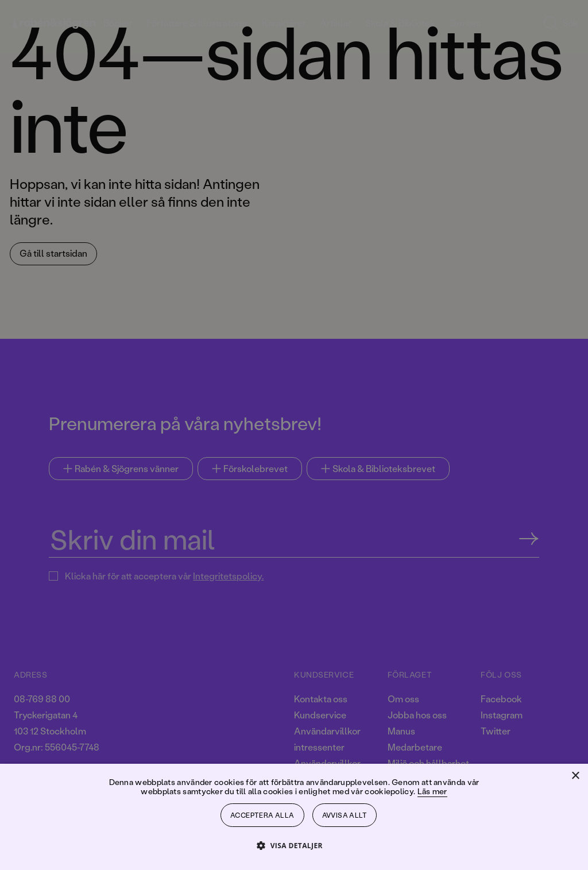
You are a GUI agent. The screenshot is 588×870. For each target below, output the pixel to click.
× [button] (575, 776)
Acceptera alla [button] (262, 815)
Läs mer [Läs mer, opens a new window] (432, 791)
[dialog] (294, 435)
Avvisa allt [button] (345, 815)
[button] (294, 845)
